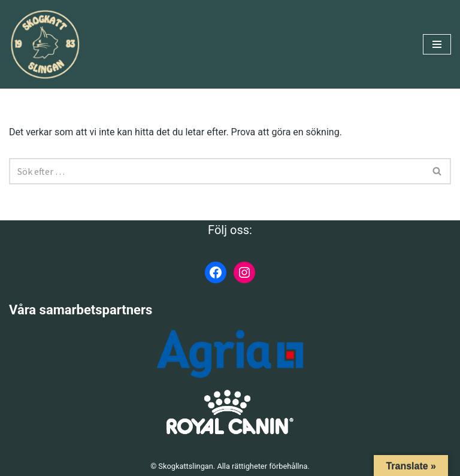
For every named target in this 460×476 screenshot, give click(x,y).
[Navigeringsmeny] (437, 44)
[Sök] (217, 171)
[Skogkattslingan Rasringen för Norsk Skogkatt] (45, 44)
